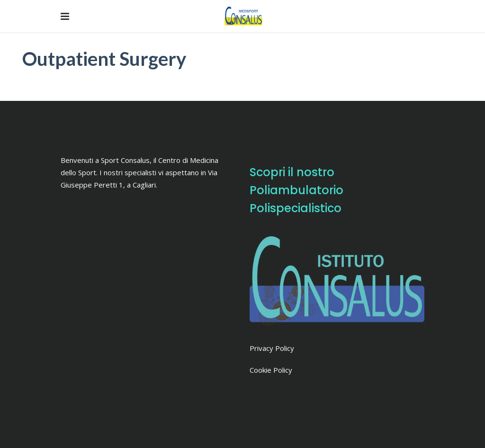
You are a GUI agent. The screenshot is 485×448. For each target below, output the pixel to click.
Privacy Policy (272, 348)
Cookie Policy (271, 370)
